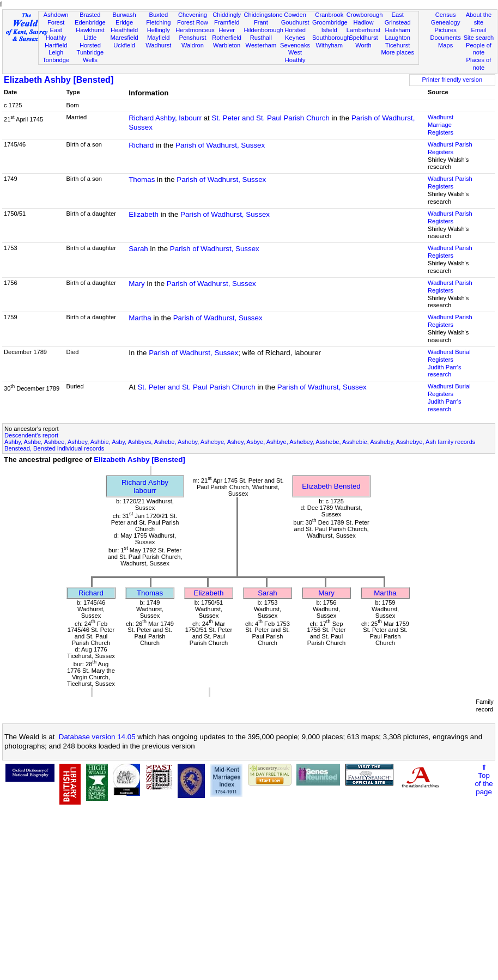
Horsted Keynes (295, 34)
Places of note (479, 64)
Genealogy (446, 22)
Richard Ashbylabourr (145, 486)
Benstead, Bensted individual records (54, 448)
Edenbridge (90, 22)
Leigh (56, 52)
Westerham (261, 45)
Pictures (446, 30)
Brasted (90, 15)
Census (446, 15)
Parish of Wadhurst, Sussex (220, 145)
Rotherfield (227, 38)
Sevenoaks (295, 45)
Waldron (193, 45)
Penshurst (192, 38)
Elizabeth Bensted (331, 486)
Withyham (329, 45)
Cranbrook (329, 15)
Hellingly (159, 30)
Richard (141, 145)
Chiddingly (227, 15)
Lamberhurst (363, 30)
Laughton (398, 38)
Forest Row (193, 22)
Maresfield (124, 38)
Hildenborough (264, 30)
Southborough (331, 38)
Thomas (142, 179)
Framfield (227, 22)
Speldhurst (363, 38)
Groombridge (330, 22)
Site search (479, 38)
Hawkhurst (90, 30)
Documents (446, 38)
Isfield (329, 30)
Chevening (193, 15)
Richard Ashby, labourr (165, 118)
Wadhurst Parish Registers (450, 148)
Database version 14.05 (97, 737)
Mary (137, 284)
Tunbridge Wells (90, 56)
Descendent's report (31, 435)
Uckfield (124, 45)
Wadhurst (158, 45)
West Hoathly (295, 56)
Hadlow (363, 22)
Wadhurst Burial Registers (449, 356)
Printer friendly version (453, 80)
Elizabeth (144, 214)
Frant (261, 22)
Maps (445, 45)
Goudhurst (295, 22)
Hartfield (56, 45)
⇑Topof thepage (484, 780)
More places (397, 52)
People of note (479, 49)
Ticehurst (397, 45)
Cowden (295, 15)
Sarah (138, 249)
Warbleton (227, 45)
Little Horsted (90, 41)
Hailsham (398, 30)
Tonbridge (56, 60)
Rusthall (261, 38)
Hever (227, 30)
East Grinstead (398, 19)
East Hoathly (56, 34)
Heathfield (124, 30)
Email (479, 30)
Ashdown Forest (56, 19)
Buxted (158, 15)
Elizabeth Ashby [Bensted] (59, 80)
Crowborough (365, 15)
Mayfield (158, 38)
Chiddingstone (263, 15)
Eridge (124, 22)
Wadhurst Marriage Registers (441, 125)
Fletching (158, 22)
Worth (363, 45)
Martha (140, 318)
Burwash (124, 15)
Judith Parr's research (444, 371)
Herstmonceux (195, 30)
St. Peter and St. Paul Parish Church (271, 118)
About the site (479, 19)
